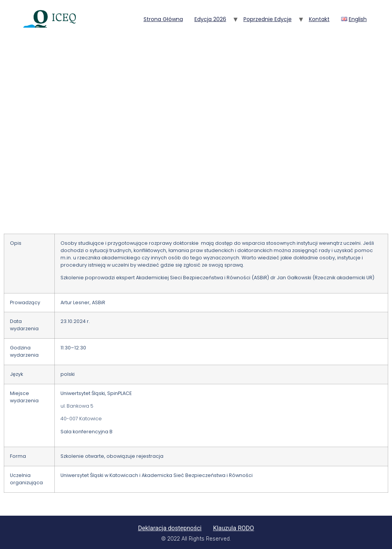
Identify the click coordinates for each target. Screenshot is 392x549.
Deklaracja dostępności (170, 528)
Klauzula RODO (233, 528)
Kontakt (319, 19)
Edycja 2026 (210, 19)
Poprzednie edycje (268, 19)
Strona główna (163, 19)
